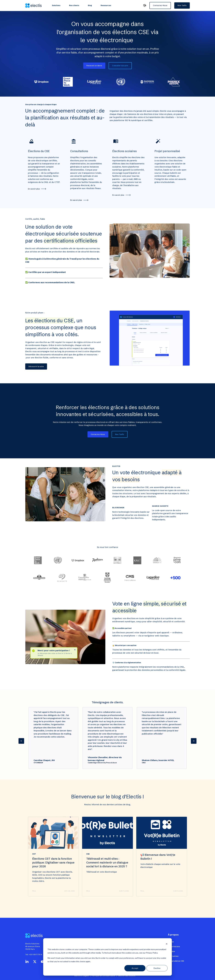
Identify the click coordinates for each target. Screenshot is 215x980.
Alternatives (173, 956)
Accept (135, 968)
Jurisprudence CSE (176, 961)
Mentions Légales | (83, 976)
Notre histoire (174, 946)
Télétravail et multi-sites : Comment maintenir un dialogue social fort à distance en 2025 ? (107, 876)
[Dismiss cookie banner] (167, 944)
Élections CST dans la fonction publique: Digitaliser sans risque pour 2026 (53, 876)
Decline (157, 968)
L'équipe (171, 951)
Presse (171, 942)
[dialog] (107, 957)
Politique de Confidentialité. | (104, 976)
